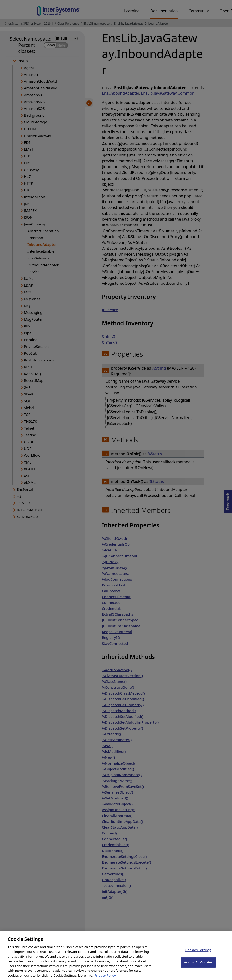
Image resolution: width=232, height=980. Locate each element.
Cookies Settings (198, 954)
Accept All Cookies (198, 966)
